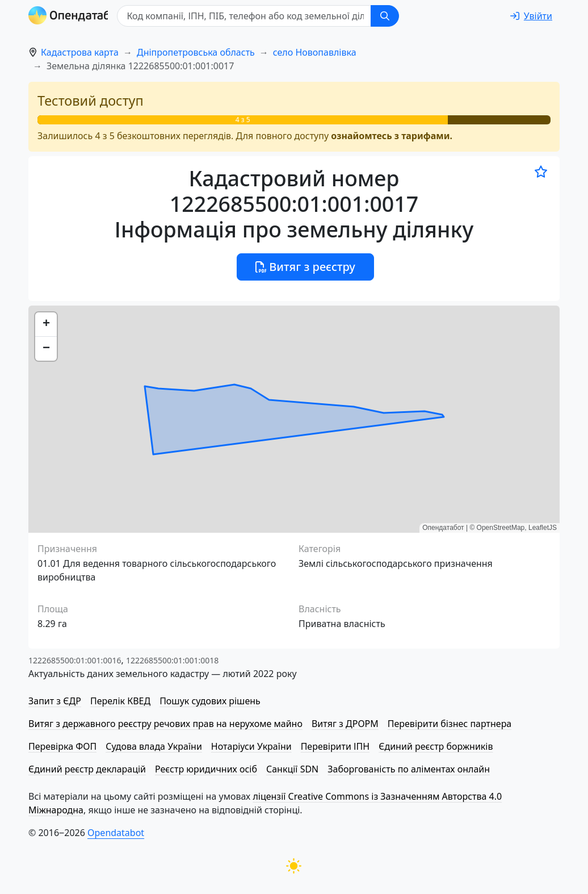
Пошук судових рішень (210, 701)
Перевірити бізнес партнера (450, 724)
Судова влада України (154, 746)
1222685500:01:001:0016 (75, 660)
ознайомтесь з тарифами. (392, 136)
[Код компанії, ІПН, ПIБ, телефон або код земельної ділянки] (259, 16)
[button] (46, 325)
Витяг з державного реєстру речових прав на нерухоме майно (165, 724)
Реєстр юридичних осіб (206, 769)
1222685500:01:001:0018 (172, 660)
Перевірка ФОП (62, 746)
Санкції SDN (292, 769)
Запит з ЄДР (55, 701)
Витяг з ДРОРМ (345, 724)
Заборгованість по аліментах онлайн (409, 769)
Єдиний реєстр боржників (436, 746)
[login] (531, 16)
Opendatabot (116, 833)
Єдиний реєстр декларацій (87, 769)
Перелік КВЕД (120, 701)
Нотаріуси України (251, 746)
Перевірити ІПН (335, 746)
